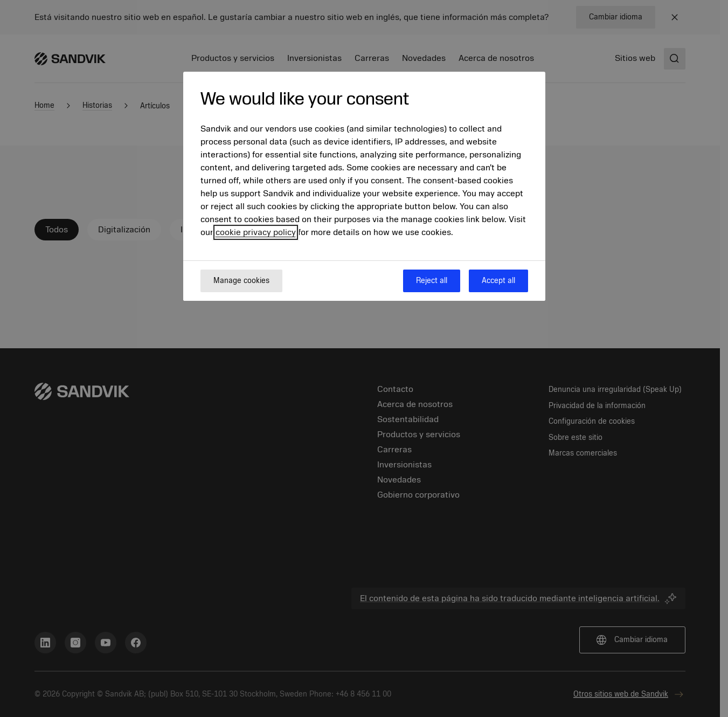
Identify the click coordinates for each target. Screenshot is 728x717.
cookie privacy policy (256, 232)
